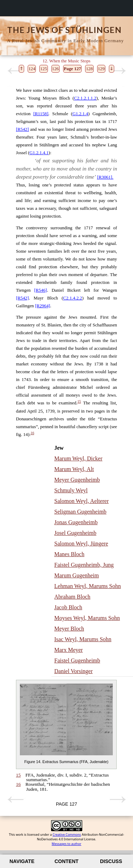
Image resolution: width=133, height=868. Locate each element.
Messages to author (66, 844)
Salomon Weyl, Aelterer (82, 501)
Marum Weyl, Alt (74, 469)
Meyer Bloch (69, 629)
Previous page (15, 71)
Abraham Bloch (72, 597)
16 (32, 433)
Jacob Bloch (68, 607)
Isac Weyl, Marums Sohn (83, 639)
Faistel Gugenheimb (77, 660)
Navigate (22, 861)
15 (79, 401)
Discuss (111, 861)
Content (67, 861)
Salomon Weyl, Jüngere (81, 544)
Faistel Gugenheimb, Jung (84, 565)
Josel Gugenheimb (75, 533)
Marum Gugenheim (77, 575)
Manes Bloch (69, 554)
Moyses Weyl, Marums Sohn (87, 618)
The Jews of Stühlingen (64, 30)
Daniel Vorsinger (73, 671)
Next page (118, 71)
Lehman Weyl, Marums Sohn (88, 586)
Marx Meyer (68, 650)
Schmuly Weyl (71, 490)
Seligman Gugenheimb (80, 512)
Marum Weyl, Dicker (78, 458)
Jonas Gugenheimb (76, 522)
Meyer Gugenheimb (77, 480)
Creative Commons (67, 835)
